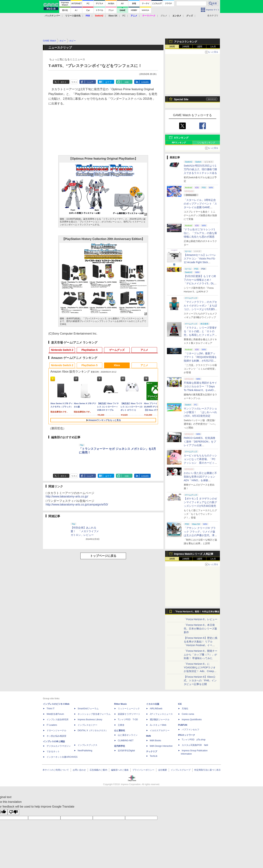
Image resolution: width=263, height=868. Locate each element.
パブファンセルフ (190, 730)
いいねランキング (206, 143)
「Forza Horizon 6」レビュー (201, 619)
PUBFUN (183, 725)
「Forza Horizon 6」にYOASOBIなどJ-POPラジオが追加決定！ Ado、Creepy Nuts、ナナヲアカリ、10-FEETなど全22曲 (200, 671)
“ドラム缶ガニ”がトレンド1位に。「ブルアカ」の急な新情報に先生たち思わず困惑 (200, 233)
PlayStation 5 (89, 350)
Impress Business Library (90, 720)
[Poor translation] (13, 812)
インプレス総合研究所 (58, 720)
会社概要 (163, 770)
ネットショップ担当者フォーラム (94, 714)
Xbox (117, 365)
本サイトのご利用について (56, 770)
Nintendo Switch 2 (62, 350)
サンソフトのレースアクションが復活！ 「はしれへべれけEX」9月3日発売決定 (200, 412)
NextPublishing (85, 751)
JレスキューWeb (158, 725)
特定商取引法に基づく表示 (207, 770)
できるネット (53, 751)
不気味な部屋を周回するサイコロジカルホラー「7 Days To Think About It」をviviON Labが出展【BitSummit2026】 (200, 390)
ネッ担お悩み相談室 (56, 736)
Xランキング (181, 138)
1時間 (172, 47)
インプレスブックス (87, 745)
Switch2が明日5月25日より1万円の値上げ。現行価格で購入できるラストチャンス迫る (200, 169)
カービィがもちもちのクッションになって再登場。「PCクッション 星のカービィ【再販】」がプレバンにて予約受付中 (200, 463)
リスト (74, 82)
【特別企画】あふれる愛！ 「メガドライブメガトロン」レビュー (85, 531)
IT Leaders (52, 725)
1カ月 (213, 47)
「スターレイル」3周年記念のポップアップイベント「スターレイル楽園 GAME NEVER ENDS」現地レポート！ (200, 207)
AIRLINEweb (156, 709)
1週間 (200, 47)
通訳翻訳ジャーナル (160, 720)
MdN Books (155, 741)
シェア (90, 82)
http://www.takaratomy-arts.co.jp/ (67, 496)
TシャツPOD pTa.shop (194, 740)
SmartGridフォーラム (88, 709)
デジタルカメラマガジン (59, 746)
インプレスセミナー (87, 725)
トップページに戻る (103, 556)
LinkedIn (145, 82)
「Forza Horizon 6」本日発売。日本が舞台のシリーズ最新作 (200, 629)
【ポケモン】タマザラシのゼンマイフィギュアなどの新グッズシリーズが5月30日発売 (200, 502)
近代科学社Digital (126, 751)
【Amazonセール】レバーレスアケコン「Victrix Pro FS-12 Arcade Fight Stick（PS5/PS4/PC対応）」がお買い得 (200, 262)
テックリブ (152, 751)
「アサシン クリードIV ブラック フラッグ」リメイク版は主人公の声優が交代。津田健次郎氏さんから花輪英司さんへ (200, 535)
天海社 (185, 709)
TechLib (154, 756)
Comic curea (188, 714)
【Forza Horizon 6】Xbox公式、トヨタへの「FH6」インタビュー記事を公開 (200, 680)
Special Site (181, 99)
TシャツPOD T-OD (128, 720)
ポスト (64, 82)
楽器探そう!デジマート (129, 714)
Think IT (50, 709)
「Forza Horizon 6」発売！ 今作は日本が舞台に (197, 613)
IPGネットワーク (187, 735)
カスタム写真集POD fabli (195, 745)
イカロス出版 (153, 704)
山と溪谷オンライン (128, 735)
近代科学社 (120, 746)
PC (124, 16)
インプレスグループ (181, 770)
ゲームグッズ (117, 350)
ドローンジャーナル (56, 730)
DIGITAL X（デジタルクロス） (93, 730)
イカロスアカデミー (160, 730)
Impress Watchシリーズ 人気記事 (194, 554)
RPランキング (179, 143)
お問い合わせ (79, 770)
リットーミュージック (129, 709)
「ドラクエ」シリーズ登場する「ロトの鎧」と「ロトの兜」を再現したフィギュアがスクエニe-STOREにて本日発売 (200, 335)
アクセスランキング (186, 42)
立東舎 (121, 725)
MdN (148, 736)
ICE (180, 704)
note (127, 82)
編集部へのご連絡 (120, 770)
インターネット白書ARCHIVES (62, 757)
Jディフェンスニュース (161, 714)
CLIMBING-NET (126, 741)
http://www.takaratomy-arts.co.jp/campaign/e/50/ (77, 504)
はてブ (108, 82)
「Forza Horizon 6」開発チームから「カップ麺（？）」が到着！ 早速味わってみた (201, 655)
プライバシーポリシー (143, 770)
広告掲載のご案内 (98, 770)
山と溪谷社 (120, 730)
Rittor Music (120, 704)
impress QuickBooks (192, 720)
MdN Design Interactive (161, 746)
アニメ (144, 350)
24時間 (186, 47)
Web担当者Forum (55, 714)
